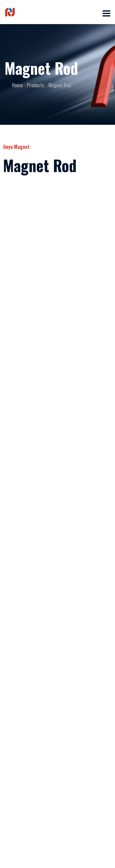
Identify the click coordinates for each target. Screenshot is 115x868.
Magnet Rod (60, 85)
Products (36, 85)
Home (17, 85)
